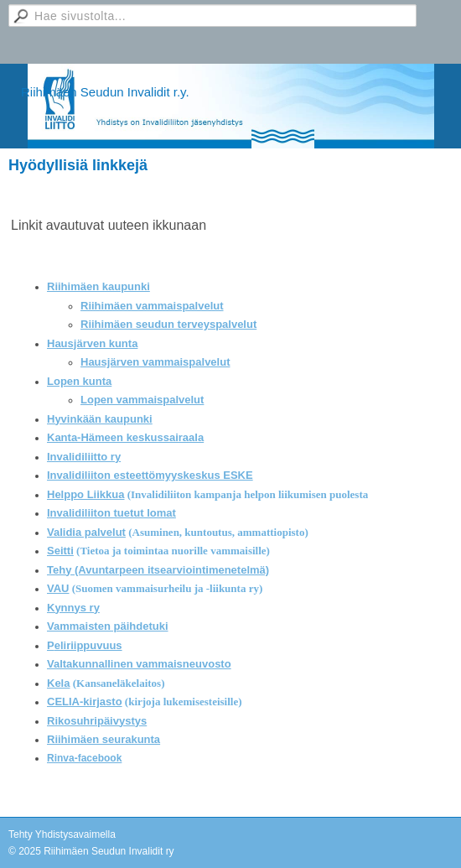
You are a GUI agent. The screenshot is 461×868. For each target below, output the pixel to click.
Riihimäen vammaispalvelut (152, 306)
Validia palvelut (86, 532)
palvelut (236, 324)
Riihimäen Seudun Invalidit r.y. (105, 92)
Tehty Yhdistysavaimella (62, 834)
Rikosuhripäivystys (97, 721)
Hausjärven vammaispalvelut (155, 362)
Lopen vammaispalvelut (142, 400)
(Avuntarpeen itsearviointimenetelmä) (172, 570)
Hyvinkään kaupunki (100, 419)
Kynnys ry (73, 608)
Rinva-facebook (84, 758)
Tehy (61, 570)
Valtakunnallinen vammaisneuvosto (139, 664)
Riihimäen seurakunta (104, 739)
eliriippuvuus (88, 645)
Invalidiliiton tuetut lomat (111, 513)
